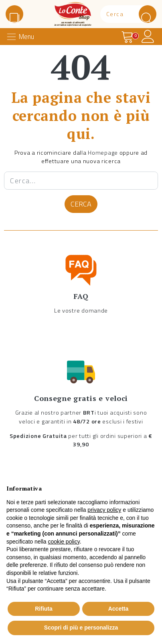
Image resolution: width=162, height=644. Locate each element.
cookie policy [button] (64, 542)
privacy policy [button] (104, 510)
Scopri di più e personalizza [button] (81, 628)
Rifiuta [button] (44, 609)
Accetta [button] (118, 609)
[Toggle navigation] (22, 37)
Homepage (103, 153)
